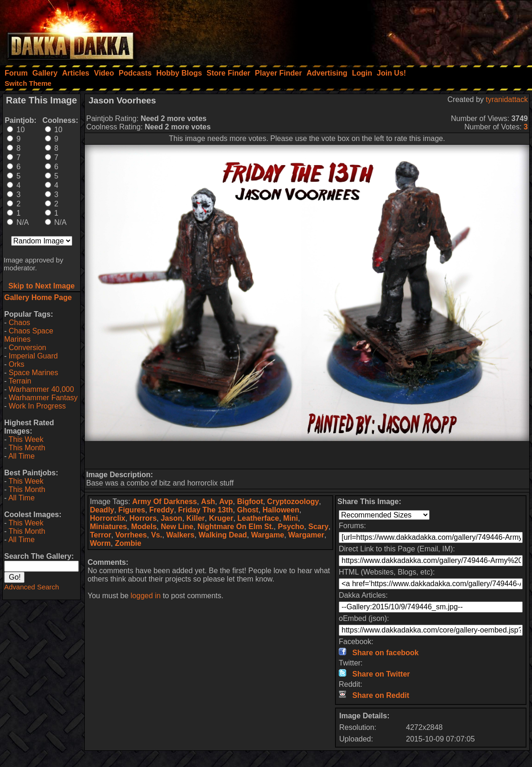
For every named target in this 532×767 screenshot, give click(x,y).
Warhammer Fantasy (43, 398)
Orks (17, 364)
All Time (22, 456)
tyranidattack (507, 99)
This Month (27, 448)
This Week (26, 439)
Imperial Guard (33, 356)
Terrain (20, 381)
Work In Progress (37, 406)
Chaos (19, 323)
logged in (146, 596)
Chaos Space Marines (29, 335)
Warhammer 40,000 (41, 389)
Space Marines (34, 373)
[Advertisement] (407, 30)
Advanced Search (32, 587)
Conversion (28, 348)
